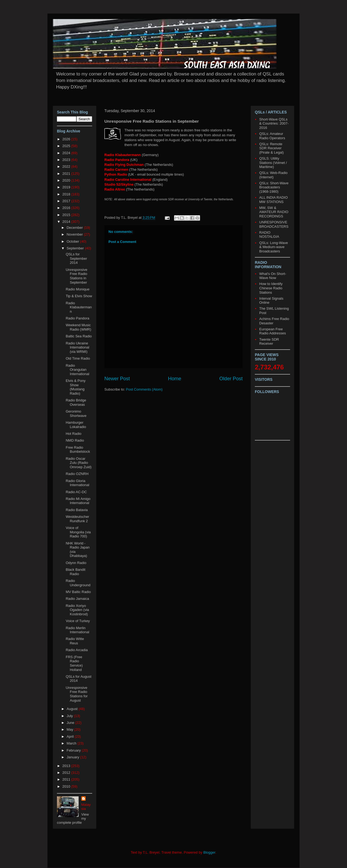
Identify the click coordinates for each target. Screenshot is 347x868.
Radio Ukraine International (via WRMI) (77, 347)
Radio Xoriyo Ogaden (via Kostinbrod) (77, 610)
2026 (67, 139)
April (71, 736)
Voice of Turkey (78, 621)
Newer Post (117, 379)
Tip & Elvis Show (79, 296)
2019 (67, 187)
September (76, 248)
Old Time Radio (78, 358)
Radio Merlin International (77, 630)
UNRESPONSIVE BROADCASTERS (274, 224)
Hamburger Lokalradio (76, 425)
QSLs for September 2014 (76, 258)
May (70, 729)
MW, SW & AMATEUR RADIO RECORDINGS (274, 212)
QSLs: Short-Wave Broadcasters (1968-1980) (274, 187)
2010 (67, 786)
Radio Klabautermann (79, 307)
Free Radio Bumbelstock (78, 450)
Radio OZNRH (77, 474)
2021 (67, 174)
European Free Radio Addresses (272, 331)
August (73, 709)
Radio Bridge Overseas (76, 402)
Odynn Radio (76, 563)
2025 (67, 146)
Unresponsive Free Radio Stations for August (77, 694)
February (74, 750)
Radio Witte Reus (75, 641)
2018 (67, 194)
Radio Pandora (77, 318)
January (73, 757)
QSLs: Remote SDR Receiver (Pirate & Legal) (271, 148)
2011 (67, 779)
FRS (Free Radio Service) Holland (74, 663)
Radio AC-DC (76, 492)
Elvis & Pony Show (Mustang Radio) (75, 387)
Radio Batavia (77, 510)
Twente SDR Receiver (269, 342)
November (75, 234)
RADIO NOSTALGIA (269, 235)
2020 (67, 180)
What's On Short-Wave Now (273, 276)
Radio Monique (77, 289)
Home (175, 379)
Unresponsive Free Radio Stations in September (76, 276)
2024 (67, 153)
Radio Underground (78, 583)
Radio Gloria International (77, 483)
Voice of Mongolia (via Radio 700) (78, 532)
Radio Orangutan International (77, 370)
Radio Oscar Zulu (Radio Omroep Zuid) (78, 463)
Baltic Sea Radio (79, 336)
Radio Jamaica (77, 599)
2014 (67, 222)
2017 (67, 201)
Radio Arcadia (77, 650)
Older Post (231, 379)
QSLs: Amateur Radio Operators (272, 136)
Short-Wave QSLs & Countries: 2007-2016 (274, 123)
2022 (67, 167)
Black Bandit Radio (75, 572)
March (72, 743)
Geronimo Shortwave (76, 414)
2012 (67, 773)
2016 (67, 208)
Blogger (209, 852)
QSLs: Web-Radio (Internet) (273, 175)
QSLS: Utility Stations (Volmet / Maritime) (273, 163)
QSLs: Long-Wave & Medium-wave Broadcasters (274, 247)
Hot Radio (73, 434)
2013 (67, 766)
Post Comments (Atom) (144, 389)
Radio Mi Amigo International (78, 501)
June (71, 723)
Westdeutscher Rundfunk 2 (77, 519)
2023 (67, 160)
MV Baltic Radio (78, 592)
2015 (67, 215)
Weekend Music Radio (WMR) (78, 327)
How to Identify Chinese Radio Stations (271, 288)
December (75, 228)
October (73, 241)
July (70, 716)
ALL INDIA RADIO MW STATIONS (273, 200)
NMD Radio (75, 440)
